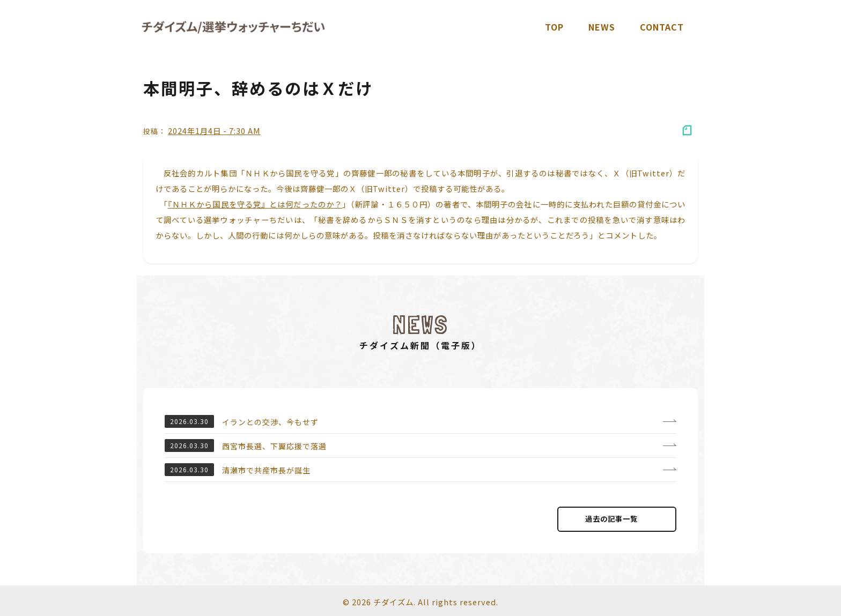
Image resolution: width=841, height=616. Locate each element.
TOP (554, 27)
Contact (662, 27)
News (602, 27)
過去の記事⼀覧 (617, 519)
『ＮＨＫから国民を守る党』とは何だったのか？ (255, 204)
